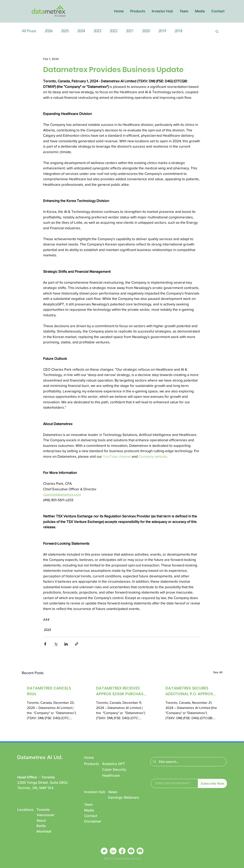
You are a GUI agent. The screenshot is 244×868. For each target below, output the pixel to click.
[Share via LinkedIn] (66, 644)
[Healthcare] (123, 775)
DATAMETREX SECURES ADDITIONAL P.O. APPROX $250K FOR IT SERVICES (189, 691)
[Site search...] (188, 762)
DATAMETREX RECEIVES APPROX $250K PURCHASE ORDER (121, 691)
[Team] (93, 804)
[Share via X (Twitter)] (56, 644)
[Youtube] (131, 851)
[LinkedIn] (113, 851)
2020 (146, 31)
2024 (81, 31)
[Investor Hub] (96, 792)
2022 (114, 31)
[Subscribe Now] (213, 783)
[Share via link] (77, 644)
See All (218, 672)
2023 (97, 31)
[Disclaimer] (96, 821)
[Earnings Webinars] (129, 797)
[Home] (93, 758)
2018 (178, 31)
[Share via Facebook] (45, 644)
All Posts (29, 31)
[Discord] (140, 851)
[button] (138, 11)
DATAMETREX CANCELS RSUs (49, 691)
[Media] (93, 810)
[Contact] (93, 816)
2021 (130, 31)
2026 (49, 31)
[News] (124, 792)
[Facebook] (122, 851)
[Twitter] (104, 851)
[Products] (93, 764)
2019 (162, 31)
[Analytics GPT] (118, 764)
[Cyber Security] (118, 769)
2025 (65, 31)
